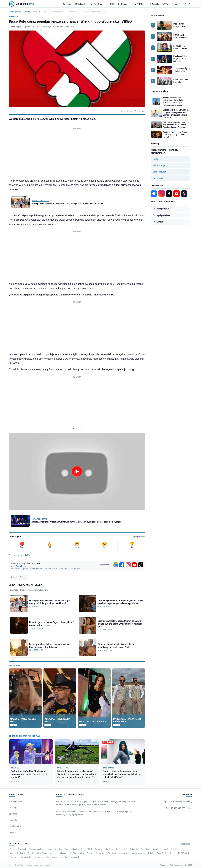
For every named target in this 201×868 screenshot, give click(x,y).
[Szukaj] (185, 4)
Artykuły (81, 4)
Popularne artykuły (159, 91)
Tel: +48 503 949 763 (179, 808)
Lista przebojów (158, 15)
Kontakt (158, 222)
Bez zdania (158, 178)
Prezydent (145, 849)
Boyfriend (22, 849)
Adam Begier (16, 27)
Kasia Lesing (122, 849)
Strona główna (15, 12)
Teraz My (14, 857)
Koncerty (124, 4)
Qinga (12, 849)
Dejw (13, 577)
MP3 (111, 4)
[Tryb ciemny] (190, 4)
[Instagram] (128, 565)
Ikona (155, 159)
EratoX (31, 853)
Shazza (53, 853)
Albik (82, 853)
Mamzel (164, 849)
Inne (176, 4)
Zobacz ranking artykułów (20, 555)
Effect (173, 849)
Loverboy (64, 857)
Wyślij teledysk (161, 215)
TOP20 (140, 4)
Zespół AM (100, 853)
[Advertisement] (77, 153)
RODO (190, 865)
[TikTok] (141, 565)
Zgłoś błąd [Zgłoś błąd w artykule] (140, 111)
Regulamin (164, 865)
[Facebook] (122, 565)
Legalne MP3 (15, 826)
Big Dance (39, 857)
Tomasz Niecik (72, 849)
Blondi (155, 849)
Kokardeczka (26, 857)
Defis (83, 849)
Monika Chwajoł (138, 853)
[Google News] (116, 565)
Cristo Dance (42, 853)
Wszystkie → (187, 844)
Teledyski (97, 4)
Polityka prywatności (178, 865)
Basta (173, 853)
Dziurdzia (134, 849)
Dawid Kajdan (52, 857)
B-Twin (151, 853)
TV (165, 4)
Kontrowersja (159, 165)
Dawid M (99, 849)
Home (67, 4)
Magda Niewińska (17, 853)
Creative (59, 849)
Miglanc (63, 853)
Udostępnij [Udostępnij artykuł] (127, 111)
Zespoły (154, 4)
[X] (184, 194)
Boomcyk (75, 857)
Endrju (90, 853)
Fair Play (73, 853)
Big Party (109, 849)
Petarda (23, 577)
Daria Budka (162, 853)
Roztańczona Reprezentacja (41, 849)
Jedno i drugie (159, 172)
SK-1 (90, 849)
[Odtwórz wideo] (77, 471)
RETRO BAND (184, 853)
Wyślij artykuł (161, 209)
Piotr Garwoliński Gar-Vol (118, 853)
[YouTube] (134, 565)
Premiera (36, 12)
